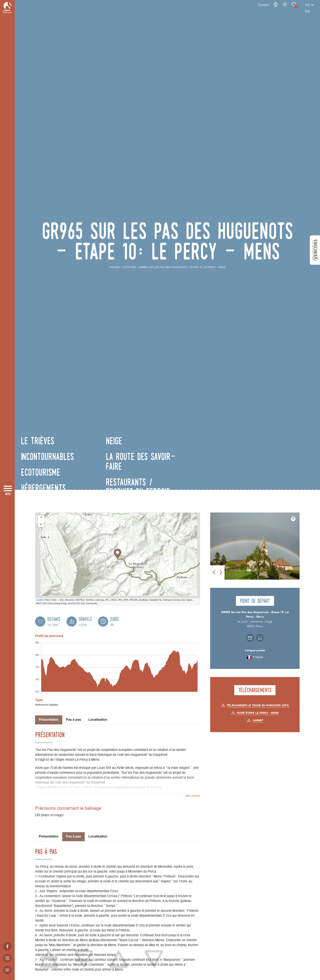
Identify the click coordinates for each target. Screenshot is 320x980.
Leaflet (40, 600)
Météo (270, 9)
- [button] (41, 524)
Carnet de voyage (279, 9)
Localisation (98, 720)
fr (293, 10)
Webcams (261, 9)
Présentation (49, 837)
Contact (249, 9)
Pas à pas (73, 720)
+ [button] (41, 518)
